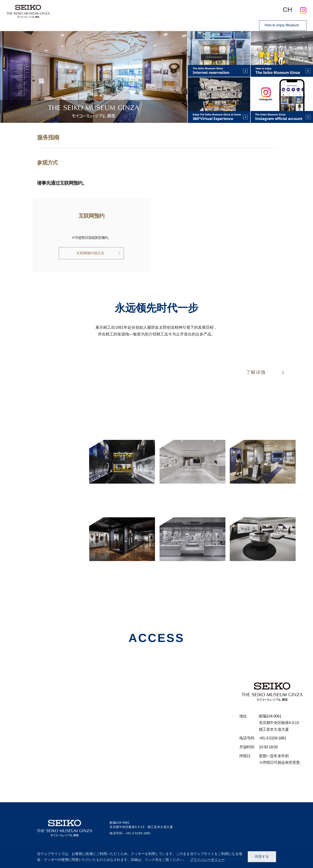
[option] (94, 77)
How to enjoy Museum (281, 24)
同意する (262, 857)
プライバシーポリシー (207, 860)
